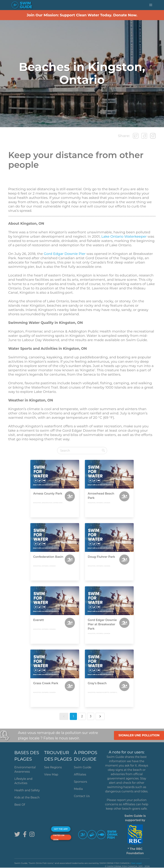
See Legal (137, 863)
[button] (151, 5)
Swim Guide (83, 767)
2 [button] (82, 716)
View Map (51, 774)
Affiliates (80, 774)
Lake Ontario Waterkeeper (124, 236)
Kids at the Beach (27, 797)
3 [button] (91, 716)
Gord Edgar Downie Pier (65, 254)
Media (78, 789)
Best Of (20, 805)
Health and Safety (27, 790)
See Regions (53, 767)
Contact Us (82, 796)
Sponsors (81, 782)
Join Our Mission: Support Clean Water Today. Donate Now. (82, 15)
